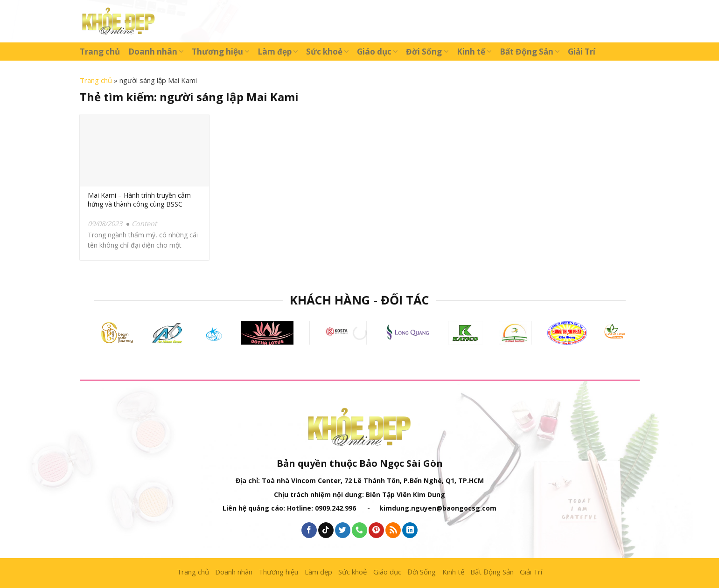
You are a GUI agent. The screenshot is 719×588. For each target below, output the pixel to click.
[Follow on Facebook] (309, 530)
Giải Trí (582, 52)
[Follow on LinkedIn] (410, 530)
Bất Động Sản (530, 52)
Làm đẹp (278, 52)
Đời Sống (427, 52)
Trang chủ (100, 52)
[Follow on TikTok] (326, 530)
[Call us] (359, 530)
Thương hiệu (220, 52)
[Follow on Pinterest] (376, 530)
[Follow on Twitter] (343, 530)
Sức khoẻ (327, 52)
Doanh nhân (156, 52)
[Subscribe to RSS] (393, 530)
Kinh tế (474, 52)
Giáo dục (377, 52)
